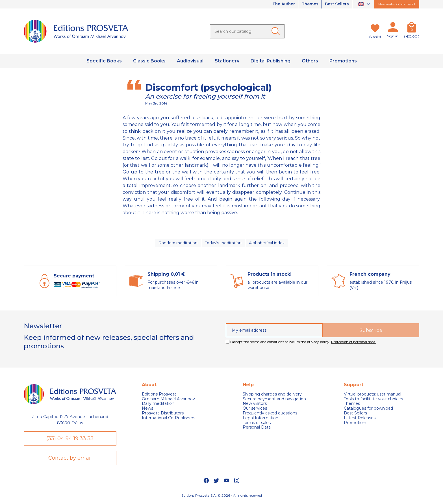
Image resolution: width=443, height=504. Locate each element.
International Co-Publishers (169, 419)
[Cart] (412, 28)
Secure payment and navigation (274, 400)
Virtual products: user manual (373, 395)
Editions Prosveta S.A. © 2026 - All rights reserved (222, 497)
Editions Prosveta (159, 395)
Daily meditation (158, 404)
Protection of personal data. (354, 343)
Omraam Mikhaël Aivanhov (168, 400)
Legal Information (260, 419)
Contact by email (70, 459)
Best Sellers (336, 4)
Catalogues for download (368, 409)
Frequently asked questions (270, 414)
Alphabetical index (268, 243)
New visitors (255, 404)
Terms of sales (257, 423)
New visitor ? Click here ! (397, 4)
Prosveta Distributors (163, 414)
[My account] (393, 28)
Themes (309, 4)
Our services (255, 409)
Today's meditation (224, 243)
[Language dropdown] (365, 4)
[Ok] (277, 31)
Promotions (356, 423)
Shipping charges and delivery (272, 395)
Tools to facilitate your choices (373, 400)
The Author (281, 4)
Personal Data (257, 428)
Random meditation (178, 243)
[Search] (247, 31)
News (147, 409)
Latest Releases (360, 419)
